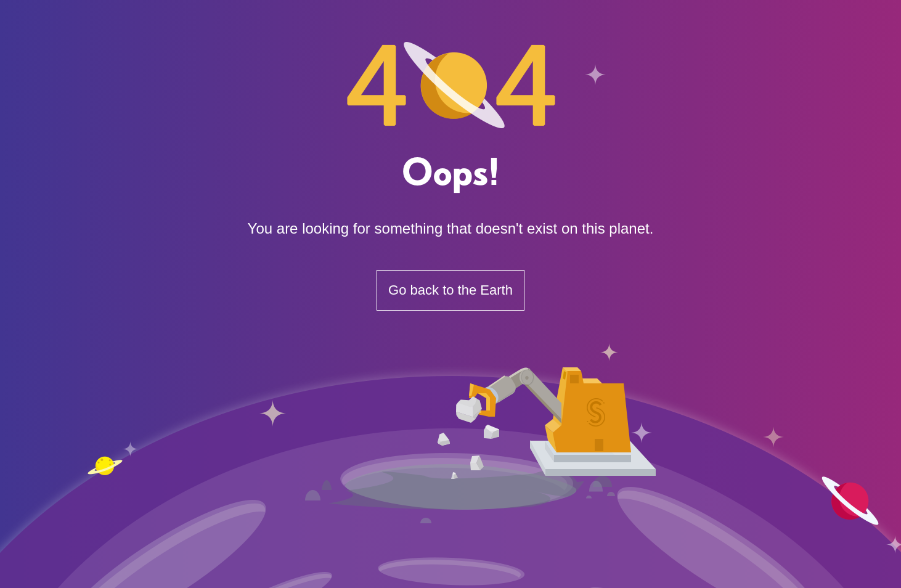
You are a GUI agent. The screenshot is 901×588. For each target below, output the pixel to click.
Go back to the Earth (450, 290)
